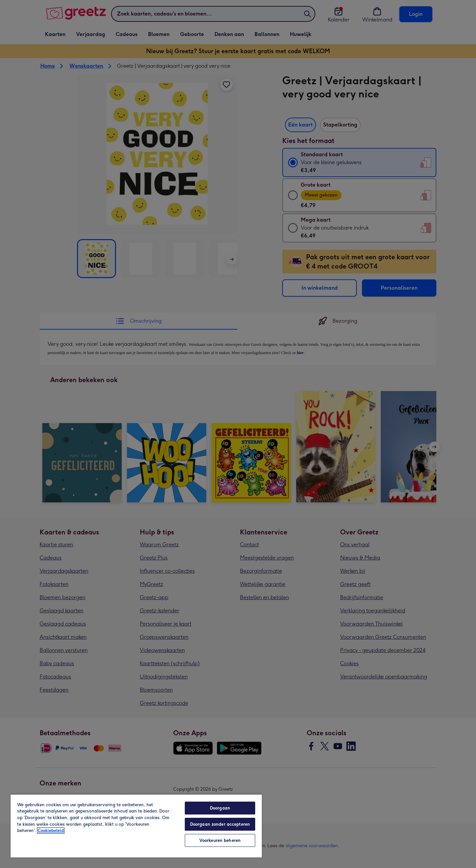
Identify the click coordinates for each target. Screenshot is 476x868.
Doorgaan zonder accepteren (220, 824)
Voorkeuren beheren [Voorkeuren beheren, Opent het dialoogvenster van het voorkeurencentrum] (220, 840)
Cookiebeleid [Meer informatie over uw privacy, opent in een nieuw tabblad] (51, 831)
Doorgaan (220, 808)
